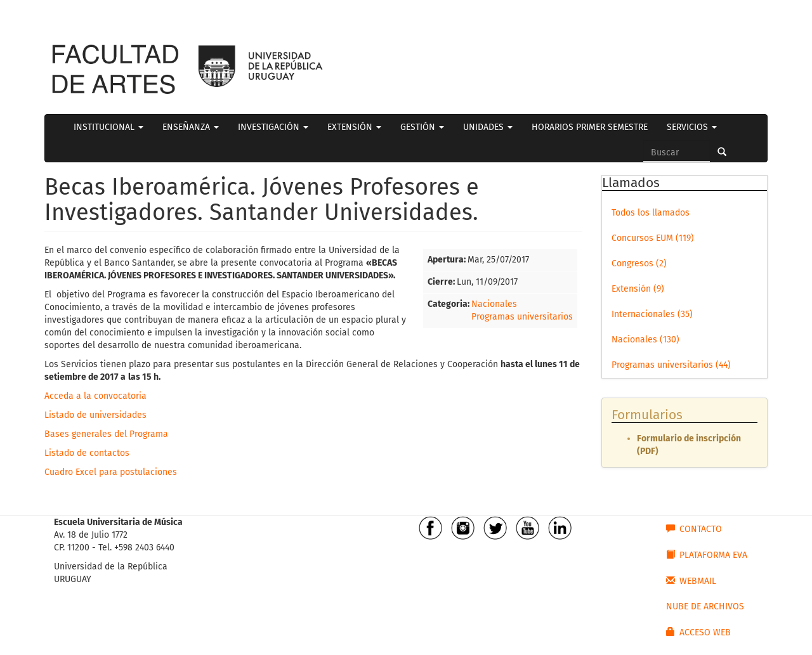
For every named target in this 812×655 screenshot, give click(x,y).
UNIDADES (488, 127)
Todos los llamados (651, 213)
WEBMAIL (691, 581)
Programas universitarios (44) (671, 365)
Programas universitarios (522, 317)
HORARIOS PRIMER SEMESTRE (590, 127)
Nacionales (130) (645, 340)
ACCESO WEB (698, 632)
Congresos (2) (639, 263)
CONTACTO (694, 529)
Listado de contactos (87, 453)
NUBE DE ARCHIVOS (705, 606)
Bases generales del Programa (106, 434)
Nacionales (494, 304)
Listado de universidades (95, 415)
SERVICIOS (692, 127)
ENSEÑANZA (191, 127)
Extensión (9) (638, 289)
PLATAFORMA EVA (707, 555)
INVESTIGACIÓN (273, 127)
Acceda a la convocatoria (95, 396)
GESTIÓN (422, 127)
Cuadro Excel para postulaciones (111, 472)
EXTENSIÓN (354, 127)
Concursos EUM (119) (653, 238)
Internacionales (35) (652, 314)
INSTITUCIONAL (108, 127)
